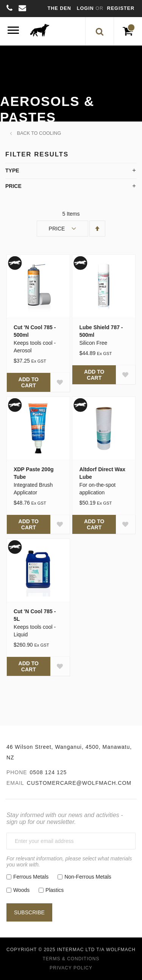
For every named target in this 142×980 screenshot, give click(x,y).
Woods (21, 890)
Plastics (55, 890)
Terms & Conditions (71, 959)
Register (121, 8)
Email (15, 783)
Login (86, 8)
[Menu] (13, 31)
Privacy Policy (71, 968)
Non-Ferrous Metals (88, 877)
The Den (59, 8)
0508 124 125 (48, 772)
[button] (60, 382)
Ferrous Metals (31, 877)
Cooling (50, 133)
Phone (17, 772)
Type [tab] (12, 170)
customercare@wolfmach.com (79, 783)
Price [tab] (13, 186)
